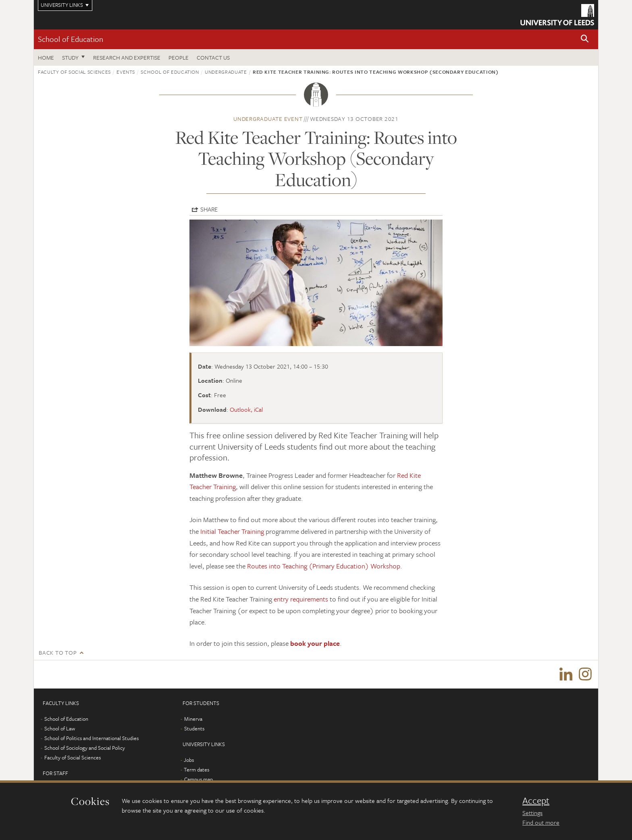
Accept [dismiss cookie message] (536, 801)
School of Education (71, 39)
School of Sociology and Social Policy (85, 748)
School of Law (60, 728)
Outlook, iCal (246, 409)
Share (209, 209)
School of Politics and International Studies (91, 738)
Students (194, 728)
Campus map (199, 779)
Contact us (213, 57)
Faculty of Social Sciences (74, 72)
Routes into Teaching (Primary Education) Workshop (324, 566)
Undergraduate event (268, 119)
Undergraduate (226, 72)
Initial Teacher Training (232, 531)
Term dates (196, 769)
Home (46, 57)
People (179, 57)
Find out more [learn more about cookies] (541, 822)
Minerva (193, 719)
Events (126, 72)
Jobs (189, 760)
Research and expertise (127, 57)
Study (70, 57)
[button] (585, 39)
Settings (532, 813)
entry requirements (301, 599)
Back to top (58, 652)
